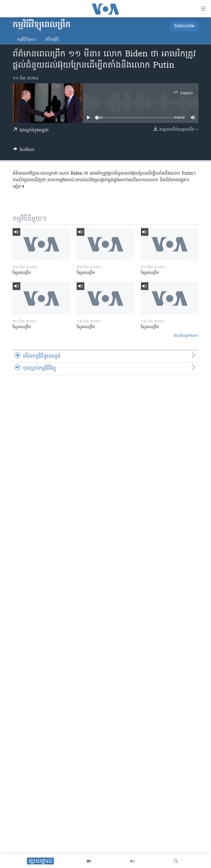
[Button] (24, 151)
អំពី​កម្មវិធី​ (52, 40)
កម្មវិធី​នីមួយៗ (27, 40)
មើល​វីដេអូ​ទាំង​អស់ (186, 336)
